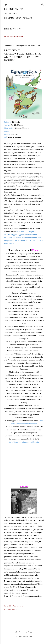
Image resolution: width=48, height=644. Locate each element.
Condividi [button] (8, 606)
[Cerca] (42, 4)
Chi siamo (9, 18)
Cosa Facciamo (24, 18)
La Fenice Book (14, 9)
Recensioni (15, 609)
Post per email (18, 606)
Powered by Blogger (24, 632)
